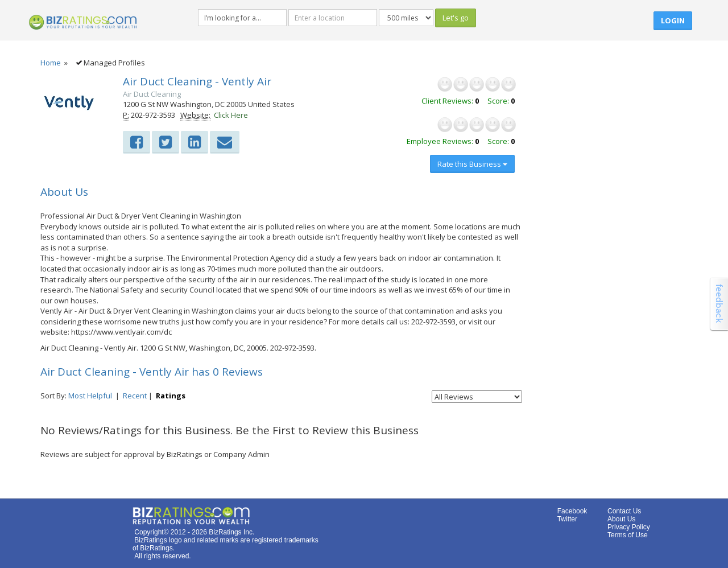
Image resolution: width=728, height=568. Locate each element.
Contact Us (624, 511)
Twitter (567, 519)
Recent (135, 396)
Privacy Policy (629, 527)
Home (51, 63)
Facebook (572, 511)
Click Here (231, 115)
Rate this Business (472, 164)
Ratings (171, 396)
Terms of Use (628, 535)
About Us (621, 519)
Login (673, 20)
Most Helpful (90, 396)
